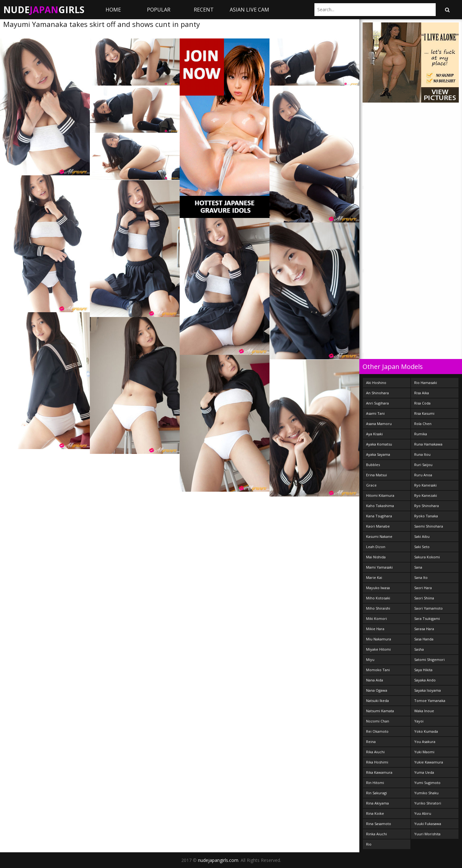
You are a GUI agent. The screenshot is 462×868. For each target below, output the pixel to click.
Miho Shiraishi (378, 608)
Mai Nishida (376, 557)
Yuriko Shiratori (428, 803)
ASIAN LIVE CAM (249, 10)
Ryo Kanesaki (425, 485)
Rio (369, 844)
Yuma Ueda (424, 772)
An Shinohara (377, 393)
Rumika (421, 434)
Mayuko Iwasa (378, 588)
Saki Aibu (422, 536)
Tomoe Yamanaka (430, 701)
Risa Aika (422, 393)
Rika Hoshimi (377, 762)
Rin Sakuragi (376, 793)
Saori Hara (423, 588)
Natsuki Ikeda (377, 701)
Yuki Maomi (424, 752)
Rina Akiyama (377, 803)
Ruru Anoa (423, 475)
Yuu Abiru (423, 813)
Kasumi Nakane (379, 536)
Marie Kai (374, 577)
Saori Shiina (424, 598)
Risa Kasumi (424, 413)
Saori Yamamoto (428, 608)
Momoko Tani (378, 670)
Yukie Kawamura (429, 762)
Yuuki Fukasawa (428, 824)
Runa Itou (422, 454)
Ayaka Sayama (378, 454)
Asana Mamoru (379, 424)
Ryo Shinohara (427, 506)
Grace (371, 485)
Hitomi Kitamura (380, 495)
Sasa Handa (424, 639)
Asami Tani (375, 413)
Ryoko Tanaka (426, 516)
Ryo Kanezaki (426, 495)
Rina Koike (375, 813)
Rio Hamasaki (426, 383)
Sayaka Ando (425, 680)
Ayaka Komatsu (379, 444)
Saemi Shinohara (429, 526)
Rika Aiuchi (375, 752)
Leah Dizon (376, 547)
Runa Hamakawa (428, 444)
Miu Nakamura (379, 639)
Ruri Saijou (423, 465)
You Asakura (425, 742)
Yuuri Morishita (427, 834)
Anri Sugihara (377, 403)
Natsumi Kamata (380, 711)
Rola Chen (423, 424)
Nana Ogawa (377, 690)
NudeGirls (44, 10)
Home (113, 10)
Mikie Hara (375, 629)
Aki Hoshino (376, 383)
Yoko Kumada (426, 731)
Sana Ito (421, 577)
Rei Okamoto (377, 731)
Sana (418, 567)
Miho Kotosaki (378, 598)
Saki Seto (422, 547)
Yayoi (419, 721)
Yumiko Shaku (426, 793)
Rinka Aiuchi (376, 834)
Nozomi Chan (378, 721)
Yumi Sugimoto (427, 783)
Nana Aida (375, 680)
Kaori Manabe (378, 526)
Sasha (419, 649)
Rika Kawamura (379, 772)
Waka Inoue (424, 711)
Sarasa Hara (424, 629)
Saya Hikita (423, 670)
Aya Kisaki (374, 434)
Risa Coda (422, 403)
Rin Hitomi (375, 783)
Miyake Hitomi (378, 649)
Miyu (370, 659)
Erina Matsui (376, 475)
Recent (204, 10)
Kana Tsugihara (379, 516)
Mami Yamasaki (379, 567)
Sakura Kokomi (427, 557)
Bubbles (373, 465)
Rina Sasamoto (379, 824)
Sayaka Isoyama (428, 690)
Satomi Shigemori (429, 659)
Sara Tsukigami (427, 618)
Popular (159, 10)
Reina (371, 742)
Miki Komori (376, 618)
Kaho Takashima (380, 506)
